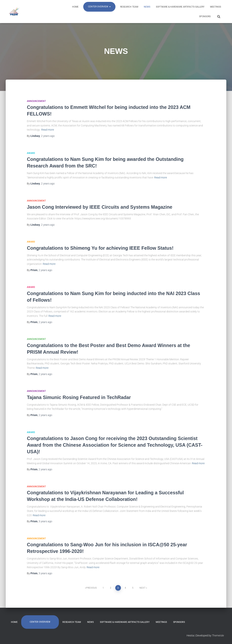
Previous (91, 588)
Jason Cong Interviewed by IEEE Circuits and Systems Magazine (100, 207)
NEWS (147, 7)
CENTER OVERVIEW (99, 7)
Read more (48, 130)
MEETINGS (216, 7)
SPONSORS (205, 16)
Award (31, 153)
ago (48, 136)
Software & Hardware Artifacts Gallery (180, 7)
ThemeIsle (218, 635)
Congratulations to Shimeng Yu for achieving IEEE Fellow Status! (100, 248)
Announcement (36, 101)
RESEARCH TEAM (129, 7)
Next (142, 588)
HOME (75, 7)
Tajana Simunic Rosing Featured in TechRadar (79, 397)
